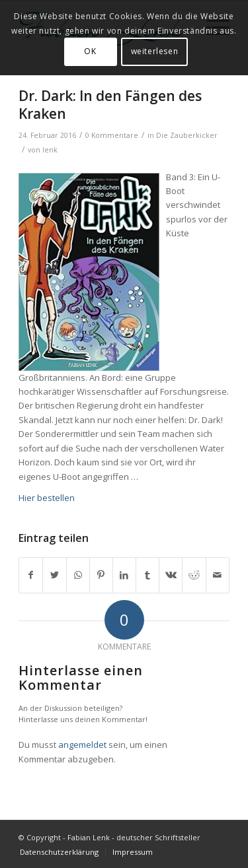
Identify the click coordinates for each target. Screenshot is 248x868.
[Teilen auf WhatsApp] (78, 575)
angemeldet (82, 745)
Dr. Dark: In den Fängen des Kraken (110, 105)
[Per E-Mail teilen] (218, 575)
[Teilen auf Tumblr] (147, 575)
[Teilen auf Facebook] (31, 575)
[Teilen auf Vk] (171, 575)
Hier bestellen (47, 498)
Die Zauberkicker (187, 135)
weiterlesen (155, 51)
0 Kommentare (112, 135)
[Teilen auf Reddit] (194, 575)
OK (90, 51)
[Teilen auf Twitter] (54, 575)
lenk (50, 150)
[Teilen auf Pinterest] (101, 575)
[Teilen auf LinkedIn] (124, 575)
